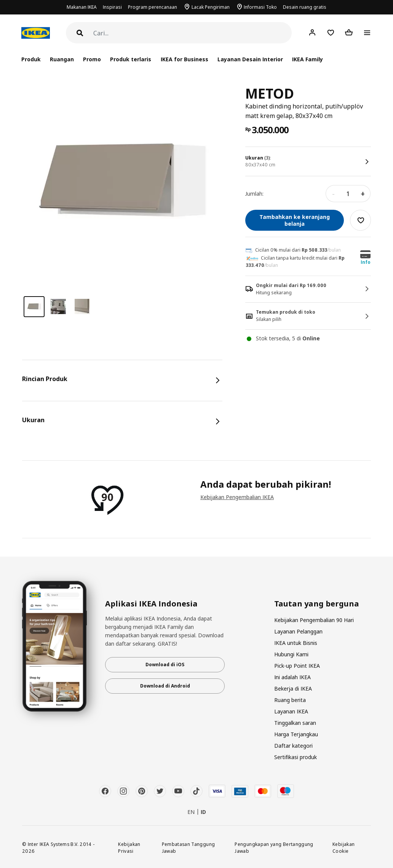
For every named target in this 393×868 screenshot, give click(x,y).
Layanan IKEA (291, 711)
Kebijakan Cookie (343, 848)
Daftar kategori (293, 746)
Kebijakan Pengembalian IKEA (237, 497)
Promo (92, 59)
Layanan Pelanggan (298, 631)
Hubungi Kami (291, 654)
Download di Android (165, 686)
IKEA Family (308, 59)
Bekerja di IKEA (293, 688)
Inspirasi (112, 7)
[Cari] (193, 33)
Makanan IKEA (82, 7)
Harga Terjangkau (296, 734)
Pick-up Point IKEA (297, 666)
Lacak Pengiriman (211, 7)
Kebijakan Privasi (129, 848)
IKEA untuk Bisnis (296, 643)
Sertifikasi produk (296, 757)
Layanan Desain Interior (250, 59)
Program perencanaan (153, 7)
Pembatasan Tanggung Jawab (189, 848)
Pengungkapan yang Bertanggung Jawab (274, 848)
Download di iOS (165, 665)
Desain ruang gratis (305, 7)
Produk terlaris (131, 59)
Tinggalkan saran (295, 723)
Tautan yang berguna (317, 604)
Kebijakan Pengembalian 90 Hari (314, 620)
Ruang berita (290, 700)
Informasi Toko (260, 7)
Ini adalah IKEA (292, 677)
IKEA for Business (185, 59)
